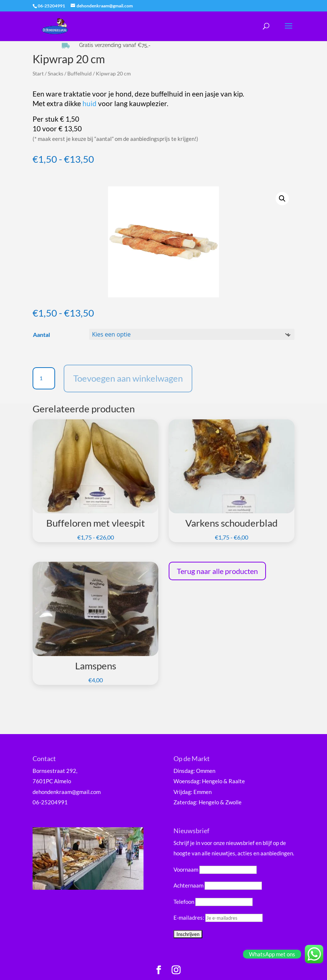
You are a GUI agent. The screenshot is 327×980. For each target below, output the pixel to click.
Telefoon (184, 902)
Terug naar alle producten (217, 571)
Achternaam (188, 885)
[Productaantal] (44, 378)
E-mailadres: (218, 918)
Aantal (41, 334)
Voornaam (186, 869)
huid (90, 104)
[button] (282, 199)
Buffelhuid (80, 73)
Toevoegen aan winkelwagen (128, 378)
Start (38, 73)
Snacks (55, 73)
